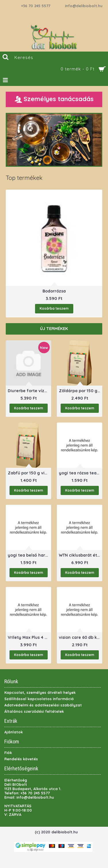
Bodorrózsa (54, 291)
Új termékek (54, 328)
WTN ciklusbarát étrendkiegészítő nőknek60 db (81, 555)
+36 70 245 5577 (36, 6)
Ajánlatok (14, 732)
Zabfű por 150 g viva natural (29, 473)
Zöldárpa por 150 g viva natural (81, 391)
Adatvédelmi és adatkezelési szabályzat (43, 705)
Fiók (8, 753)
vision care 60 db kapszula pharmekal (81, 637)
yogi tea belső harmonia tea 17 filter (29, 555)
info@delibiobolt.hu (84, 6)
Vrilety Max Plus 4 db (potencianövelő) (29, 637)
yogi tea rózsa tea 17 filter (81, 473)
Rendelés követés (21, 759)
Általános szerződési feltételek (34, 711)
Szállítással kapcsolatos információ (39, 699)
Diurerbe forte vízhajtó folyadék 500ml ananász (29, 391)
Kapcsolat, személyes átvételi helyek (40, 692)
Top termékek (24, 178)
